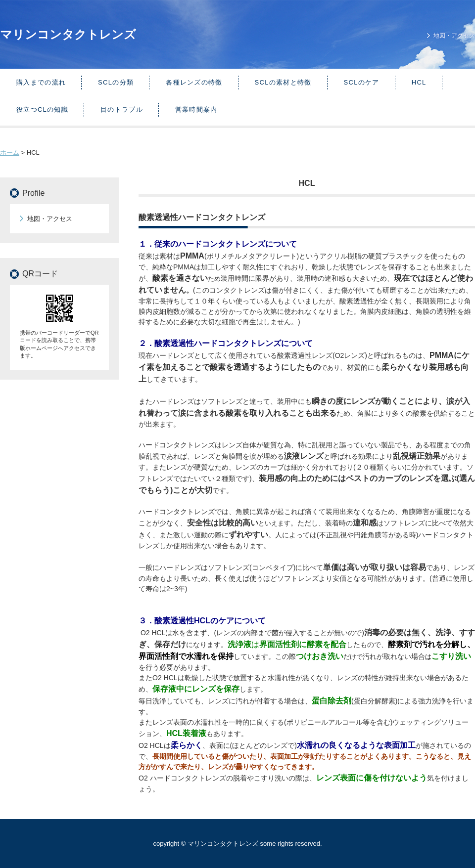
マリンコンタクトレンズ (68, 34)
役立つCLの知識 (42, 109)
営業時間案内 (196, 109)
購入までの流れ (41, 82)
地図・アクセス (454, 36)
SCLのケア (362, 82)
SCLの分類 (116, 82)
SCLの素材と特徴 (283, 82)
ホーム (10, 152)
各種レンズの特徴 (194, 82)
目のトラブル (122, 109)
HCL (419, 82)
